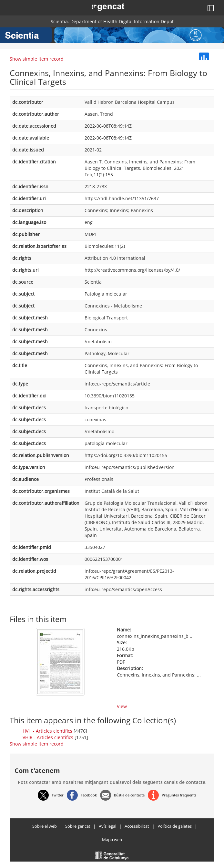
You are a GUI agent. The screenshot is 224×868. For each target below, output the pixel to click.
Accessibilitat (137, 826)
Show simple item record (37, 59)
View (122, 706)
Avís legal (107, 826)
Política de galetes (175, 826)
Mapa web (112, 840)
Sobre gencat (78, 826)
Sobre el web (45, 826)
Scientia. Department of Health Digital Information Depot (112, 21)
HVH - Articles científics (47, 731)
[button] (101, 6)
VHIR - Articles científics (48, 737)
